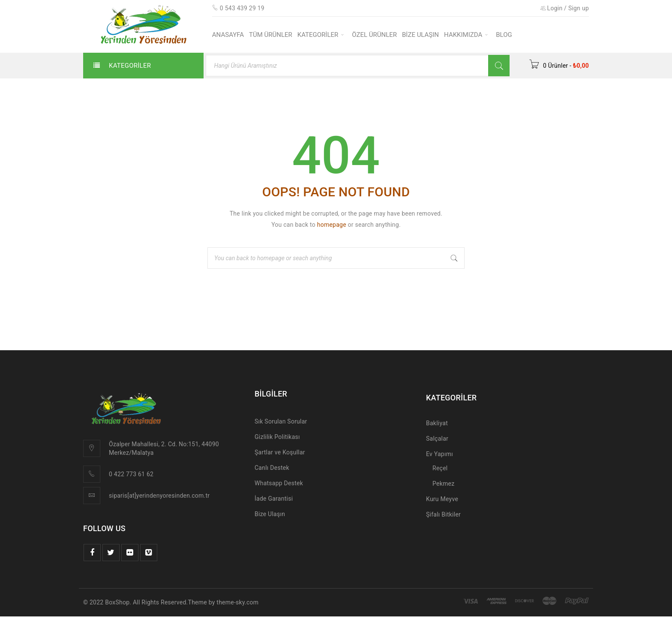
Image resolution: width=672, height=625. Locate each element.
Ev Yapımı (439, 454)
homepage (332, 225)
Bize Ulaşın (270, 514)
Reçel (440, 468)
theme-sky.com (237, 602)
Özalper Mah (126, 444)
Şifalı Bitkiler (443, 514)
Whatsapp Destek (279, 483)
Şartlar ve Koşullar (280, 452)
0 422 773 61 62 (131, 474)
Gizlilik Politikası (277, 437)
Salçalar (437, 439)
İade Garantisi (274, 499)
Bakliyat (437, 423)
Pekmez (443, 484)
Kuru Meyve (442, 499)
